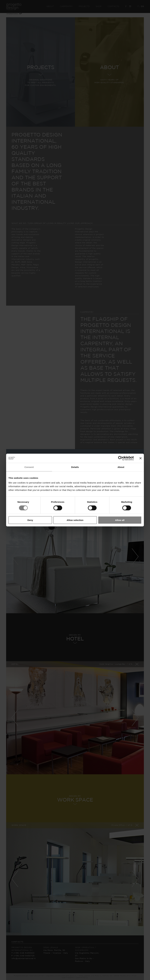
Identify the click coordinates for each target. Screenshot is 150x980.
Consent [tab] (29, 467)
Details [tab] (75, 467)
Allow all (120, 520)
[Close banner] (141, 458)
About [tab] (121, 467)
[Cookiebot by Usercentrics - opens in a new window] (120, 458)
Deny (30, 520)
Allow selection (75, 520)
